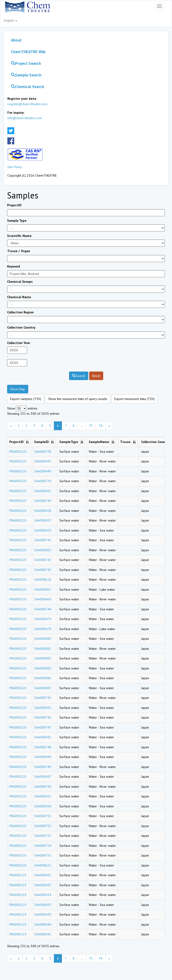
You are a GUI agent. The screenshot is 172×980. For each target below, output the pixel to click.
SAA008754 (43, 846)
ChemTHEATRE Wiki (28, 52)
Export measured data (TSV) (135, 399)
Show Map (18, 389)
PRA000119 (18, 875)
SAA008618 (43, 580)
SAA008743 (43, 570)
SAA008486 (43, 678)
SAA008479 (43, 629)
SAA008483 (43, 658)
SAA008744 (43, 609)
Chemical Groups (20, 282)
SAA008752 (43, 826)
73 (91, 426)
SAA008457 (43, 520)
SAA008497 (43, 777)
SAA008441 (43, 934)
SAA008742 (43, 560)
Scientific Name (19, 236)
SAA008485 (43, 668)
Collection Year (19, 343)
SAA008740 (43, 501)
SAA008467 (43, 589)
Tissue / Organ (19, 251)
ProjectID (14, 205)
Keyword (14, 266)
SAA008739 (43, 481)
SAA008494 (43, 757)
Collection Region (20, 312)
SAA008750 (43, 787)
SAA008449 (43, 471)
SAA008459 (43, 530)
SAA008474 (43, 619)
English (10, 20)
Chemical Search (28, 87)
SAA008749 (43, 767)
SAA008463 (43, 550)
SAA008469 (43, 599)
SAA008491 (43, 708)
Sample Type (17, 221)
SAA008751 (43, 816)
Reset (96, 376)
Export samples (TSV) (26, 399)
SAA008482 (43, 649)
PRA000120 (18, 452)
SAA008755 (43, 855)
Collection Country (21, 327)
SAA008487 (43, 688)
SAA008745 (43, 698)
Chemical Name (19, 297)
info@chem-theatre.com (25, 118)
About (16, 40)
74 (101, 426)
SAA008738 (43, 452)
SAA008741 (43, 540)
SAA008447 (43, 461)
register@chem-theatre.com (27, 104)
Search (79, 376)
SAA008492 (43, 737)
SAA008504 (43, 806)
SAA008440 (43, 924)
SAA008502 (43, 796)
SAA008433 (43, 885)
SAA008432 (43, 875)
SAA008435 (43, 905)
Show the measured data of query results (78, 399)
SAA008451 (43, 491)
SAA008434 (43, 895)
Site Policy (15, 167)
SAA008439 (43, 914)
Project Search (26, 63)
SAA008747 (43, 727)
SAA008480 (43, 639)
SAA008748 (43, 747)
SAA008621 (43, 865)
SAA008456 (43, 511)
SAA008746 (43, 717)
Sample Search (26, 75)
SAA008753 (43, 836)
